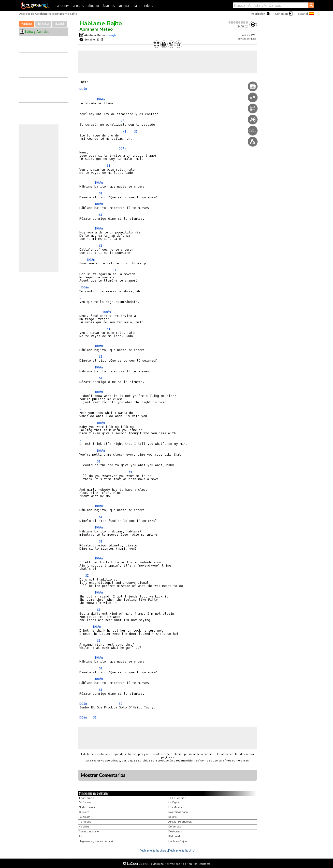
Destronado (175, 832)
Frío (81, 836)
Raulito (172, 817)
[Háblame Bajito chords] (154, 850)
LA (123, 121)
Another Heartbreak (180, 822)
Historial (59, 24)
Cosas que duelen (90, 832)
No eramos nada (178, 812)
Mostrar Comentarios (103, 775)
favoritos (109, 6)
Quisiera (84, 812)
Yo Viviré (84, 827)
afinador (93, 6)
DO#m (83, 89)
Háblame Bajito (101, 23)
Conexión (281, 14)
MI (124, 131)
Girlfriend (174, 836)
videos (148, 6)
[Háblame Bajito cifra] (182, 850)
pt (196, 864)
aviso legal (158, 864)
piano (137, 6)
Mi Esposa (85, 802)
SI (122, 110)
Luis (253, 39)
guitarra (124, 6)
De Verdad (175, 827)
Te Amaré (85, 817)
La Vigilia (174, 802)
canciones (62, 6)
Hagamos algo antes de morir (96, 841)
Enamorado (87, 798)
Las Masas (175, 807)
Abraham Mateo (96, 29)
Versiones (27, 24)
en (190, 864)
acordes (78, 6)
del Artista (43, 24)
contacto (205, 864)
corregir (111, 35)
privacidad (174, 864)
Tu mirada (85, 822)
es (184, 864)
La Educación (177, 798)
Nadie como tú (87, 807)
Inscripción (258, 14)
